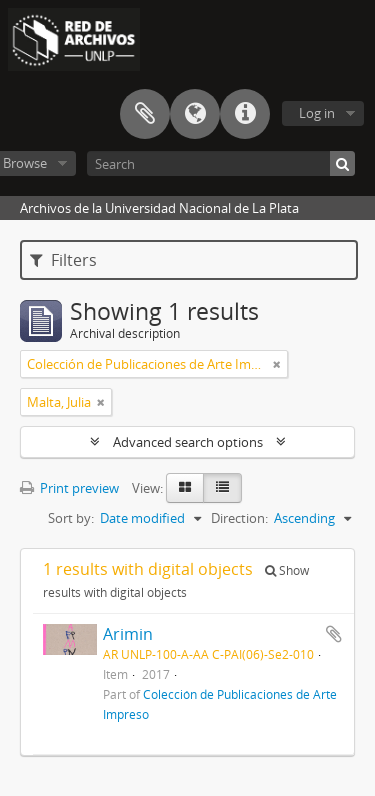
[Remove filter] (277, 364)
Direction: (239, 518)
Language (195, 114)
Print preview (69, 488)
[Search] (221, 163)
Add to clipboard (334, 634)
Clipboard (145, 114)
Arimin (128, 634)
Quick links (245, 114)
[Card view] (185, 488)
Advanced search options (188, 442)
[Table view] (222, 488)
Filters (63, 260)
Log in (317, 113)
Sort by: (71, 518)
